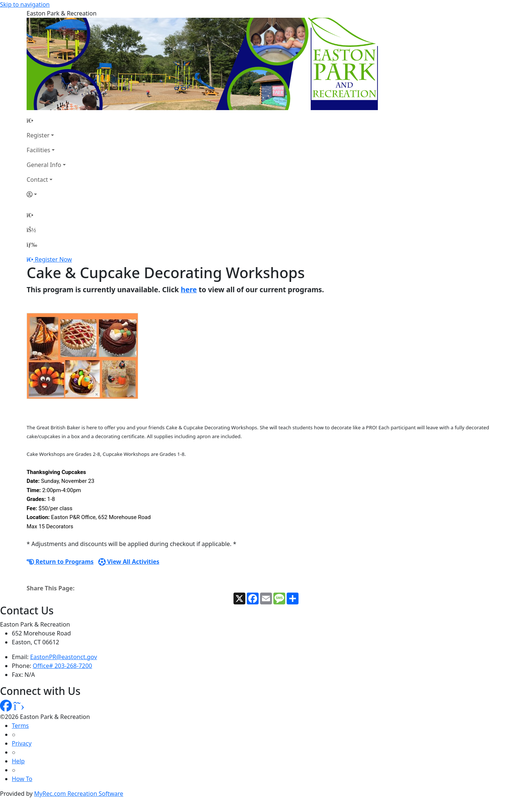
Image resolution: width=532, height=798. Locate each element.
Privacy (22, 743)
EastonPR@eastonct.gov (64, 657)
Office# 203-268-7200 (63, 666)
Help (18, 761)
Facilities (38, 150)
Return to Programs (60, 562)
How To (22, 779)
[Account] (46, 194)
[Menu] (32, 245)
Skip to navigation (25, 4)
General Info (44, 165)
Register (38, 135)
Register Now (53, 259)
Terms (20, 726)
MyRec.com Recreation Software (79, 794)
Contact (37, 180)
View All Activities (129, 562)
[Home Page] (46, 120)
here (189, 289)
